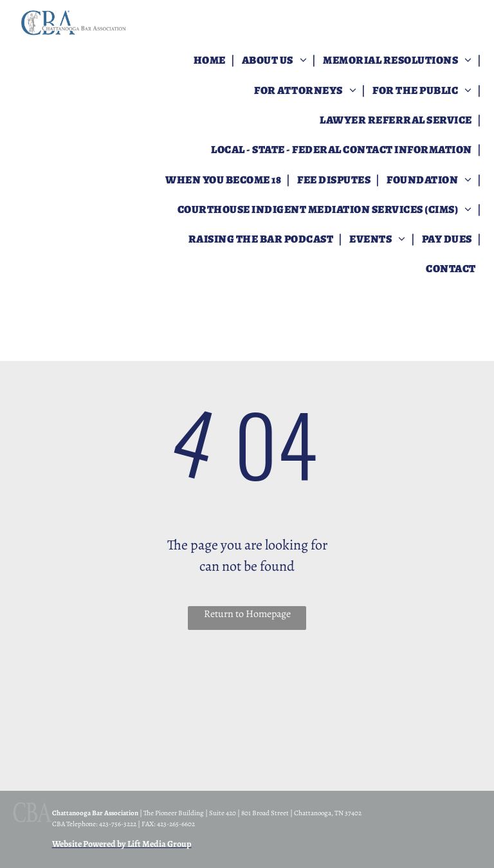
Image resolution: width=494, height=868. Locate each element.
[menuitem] (211, 60)
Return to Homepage (247, 614)
